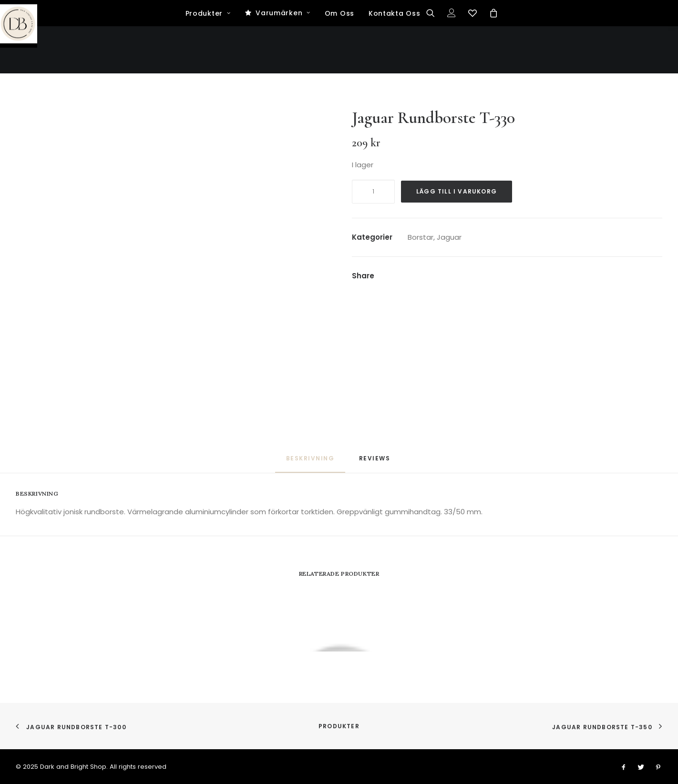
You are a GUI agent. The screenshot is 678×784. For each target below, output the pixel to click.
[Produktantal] (373, 192)
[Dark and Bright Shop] (339, 24)
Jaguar (449, 237)
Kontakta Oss (394, 61)
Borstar (421, 237)
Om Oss (339, 61)
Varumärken (283, 61)
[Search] (434, 61)
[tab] (376, 462)
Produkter (208, 61)
